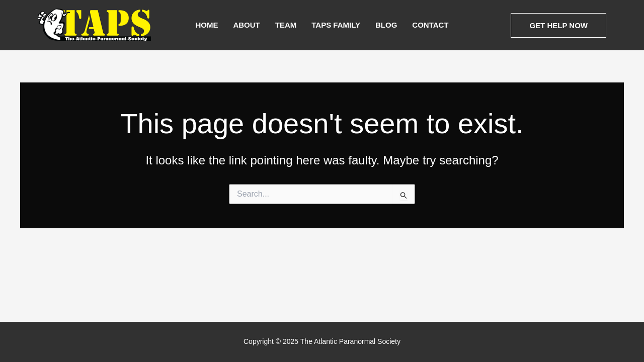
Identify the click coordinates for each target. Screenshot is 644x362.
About (246, 25)
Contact (430, 25)
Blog (386, 25)
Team (286, 25)
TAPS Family (336, 25)
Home (207, 25)
